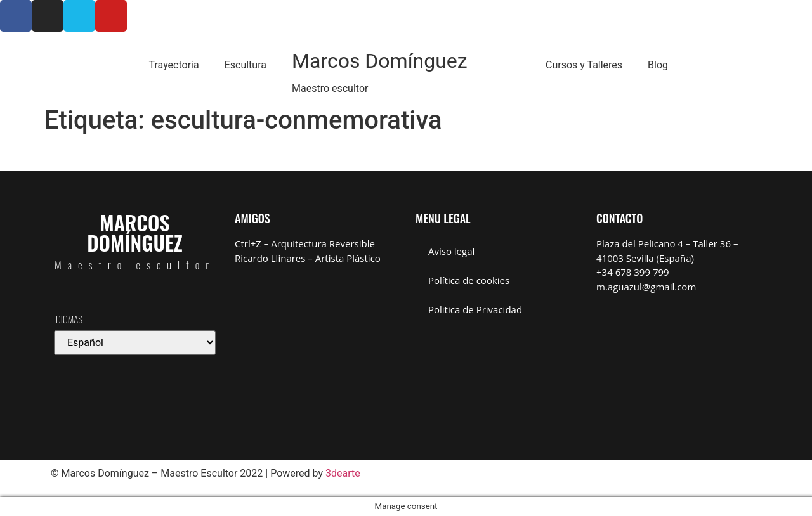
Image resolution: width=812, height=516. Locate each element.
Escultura (246, 65)
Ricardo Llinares (270, 258)
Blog (658, 65)
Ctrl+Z (248, 243)
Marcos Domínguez (380, 61)
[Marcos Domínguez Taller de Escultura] (677, 364)
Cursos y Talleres (584, 65)
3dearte (343, 473)
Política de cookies (469, 280)
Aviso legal (451, 251)
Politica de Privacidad (475, 309)
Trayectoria (174, 65)
